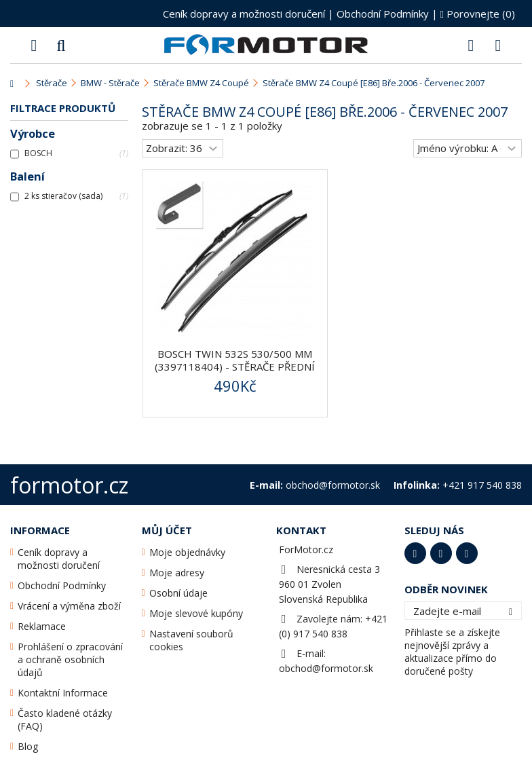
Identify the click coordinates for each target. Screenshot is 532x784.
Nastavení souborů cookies (191, 640)
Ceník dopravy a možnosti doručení (244, 14)
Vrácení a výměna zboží (69, 606)
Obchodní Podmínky (383, 14)
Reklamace (42, 626)
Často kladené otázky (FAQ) (65, 720)
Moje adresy (177, 573)
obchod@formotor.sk (326, 668)
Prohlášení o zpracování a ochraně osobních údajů (70, 659)
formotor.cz (69, 485)
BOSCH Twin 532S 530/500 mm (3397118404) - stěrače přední (235, 360)
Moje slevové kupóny (196, 613)
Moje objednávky (187, 552)
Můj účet (167, 530)
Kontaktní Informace (63, 693)
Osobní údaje (178, 593)
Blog (28, 746)
